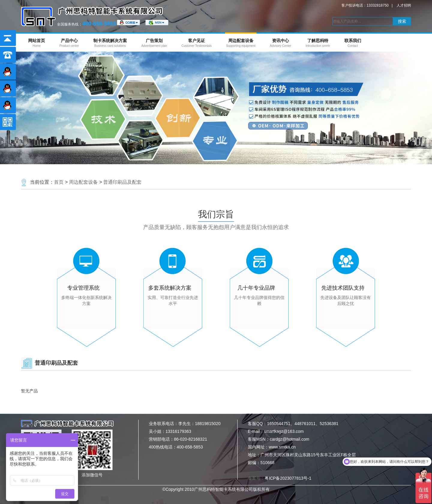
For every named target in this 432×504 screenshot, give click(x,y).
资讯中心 (280, 43)
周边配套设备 (241, 43)
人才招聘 (404, 5)
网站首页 (37, 43)
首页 (59, 182)
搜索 (402, 21)
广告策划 (154, 43)
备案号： (280, 478)
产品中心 (69, 43)
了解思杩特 (318, 43)
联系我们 (353, 43)
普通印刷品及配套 (122, 182)
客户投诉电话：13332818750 (365, 5)
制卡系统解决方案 (110, 43)
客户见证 (197, 43)
